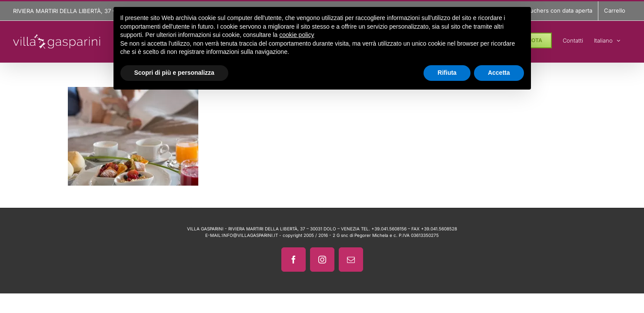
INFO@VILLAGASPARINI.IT (250, 235)
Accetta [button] (499, 73)
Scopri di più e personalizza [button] (174, 73)
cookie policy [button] (297, 35)
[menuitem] (618, 39)
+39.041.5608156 (389, 229)
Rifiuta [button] (447, 73)
